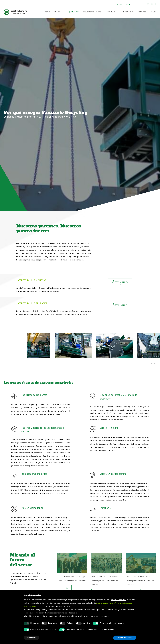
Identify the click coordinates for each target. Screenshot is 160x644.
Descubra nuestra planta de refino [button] (120, 137)
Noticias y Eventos (128, 12)
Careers (120, 4)
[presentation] (63, 548)
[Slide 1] (142, 435)
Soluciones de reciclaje (93, 12)
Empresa (58, 12)
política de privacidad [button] (119, 600)
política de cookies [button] (63, 606)
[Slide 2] (144, 435)
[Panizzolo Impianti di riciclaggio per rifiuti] (16, 12)
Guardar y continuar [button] (125, 638)
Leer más (64, 430)
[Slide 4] (149, 435)
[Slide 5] (152, 435)
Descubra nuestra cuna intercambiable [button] (120, 115)
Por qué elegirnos (73, 12)
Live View (153, 12)
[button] (148, 5)
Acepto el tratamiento (64, 536)
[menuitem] (121, 3)
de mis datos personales (72, 536)
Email (52, 521)
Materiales (112, 12)
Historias (47, 12)
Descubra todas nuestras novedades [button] (28, 434)
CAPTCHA (49, 541)
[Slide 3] (147, 435)
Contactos (142, 12)
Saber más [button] (32, 638)
